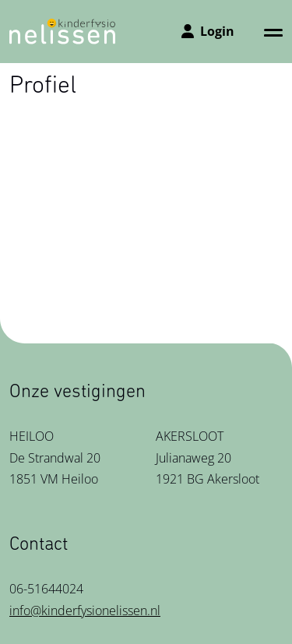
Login (208, 31)
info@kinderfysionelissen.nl (85, 611)
